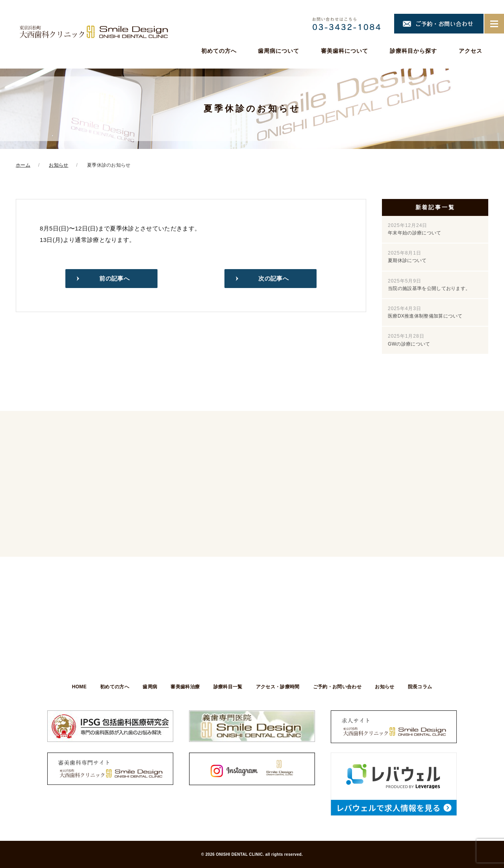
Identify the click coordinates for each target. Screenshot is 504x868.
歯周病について (279, 51)
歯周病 (149, 687)
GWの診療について (409, 340)
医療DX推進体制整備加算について (425, 312)
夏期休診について (407, 257)
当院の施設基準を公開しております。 (429, 285)
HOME (78, 687)
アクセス (471, 51)
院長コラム (421, 687)
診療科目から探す (413, 51)
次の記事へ (273, 278)
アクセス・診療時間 (278, 687)
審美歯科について (345, 51)
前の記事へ (114, 278)
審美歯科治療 (185, 687)
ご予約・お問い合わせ (338, 687)
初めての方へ (219, 51)
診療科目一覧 (228, 687)
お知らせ (385, 687)
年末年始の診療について (415, 229)
